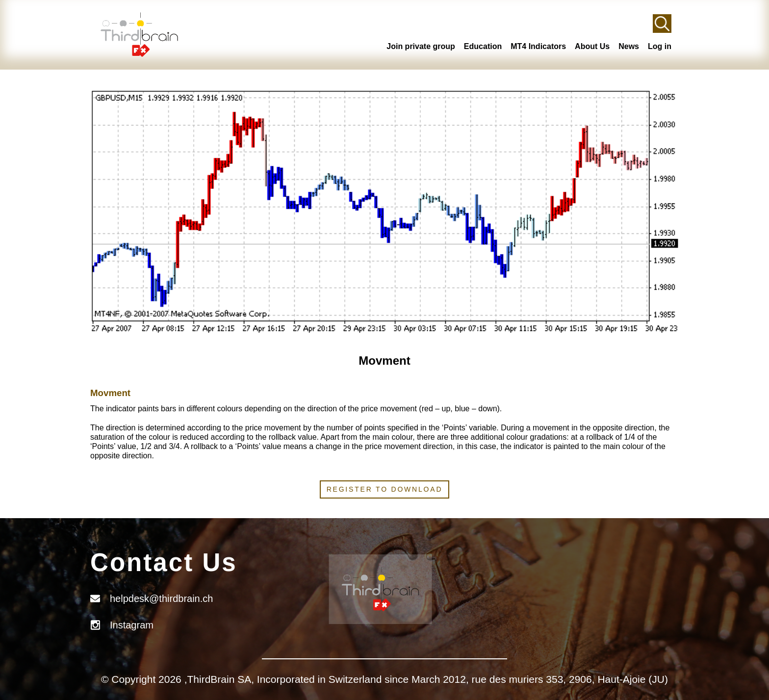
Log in (660, 46)
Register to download (385, 489)
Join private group (421, 46)
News (629, 46)
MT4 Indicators (538, 46)
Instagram (132, 625)
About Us (592, 46)
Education (483, 46)
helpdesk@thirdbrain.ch (161, 599)
